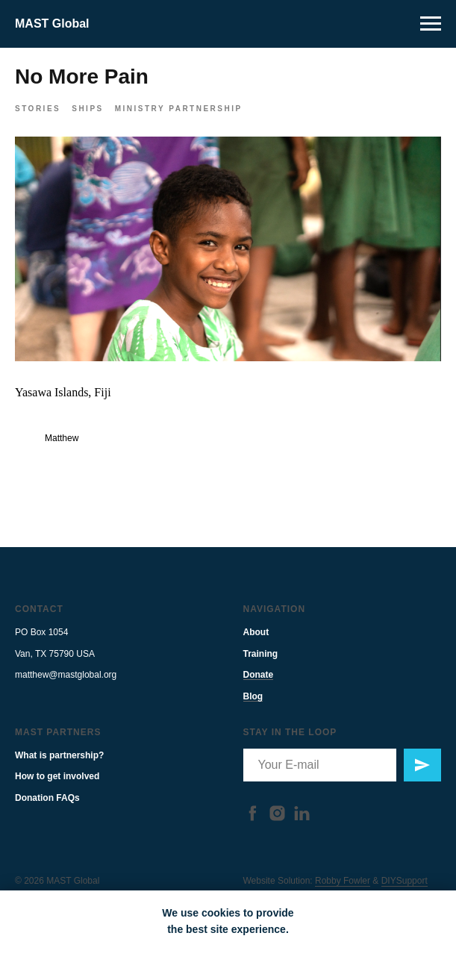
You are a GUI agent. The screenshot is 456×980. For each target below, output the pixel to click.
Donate (259, 689)
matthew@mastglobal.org (66, 689)
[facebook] (253, 827)
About (256, 646)
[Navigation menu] (431, 24)
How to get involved (57, 790)
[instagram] (277, 827)
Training (261, 667)
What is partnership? (59, 769)
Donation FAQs (47, 811)
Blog (253, 710)
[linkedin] (302, 827)
